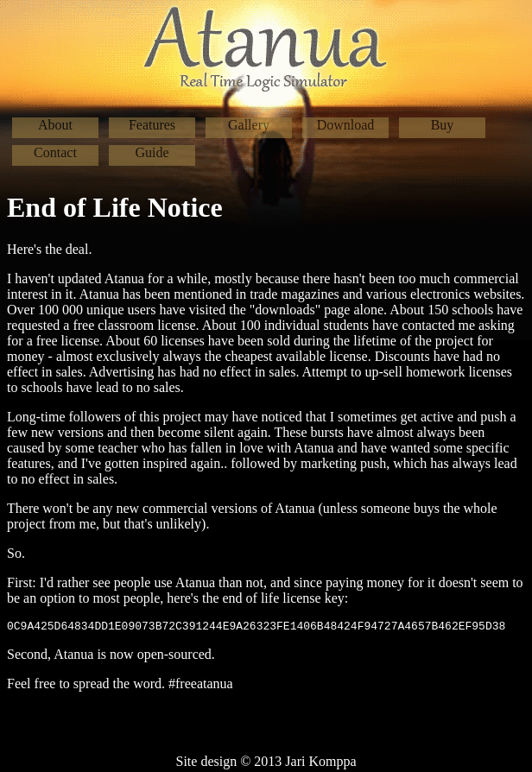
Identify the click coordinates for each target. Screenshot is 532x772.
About (55, 125)
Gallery (249, 125)
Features (152, 125)
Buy (443, 125)
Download (346, 125)
